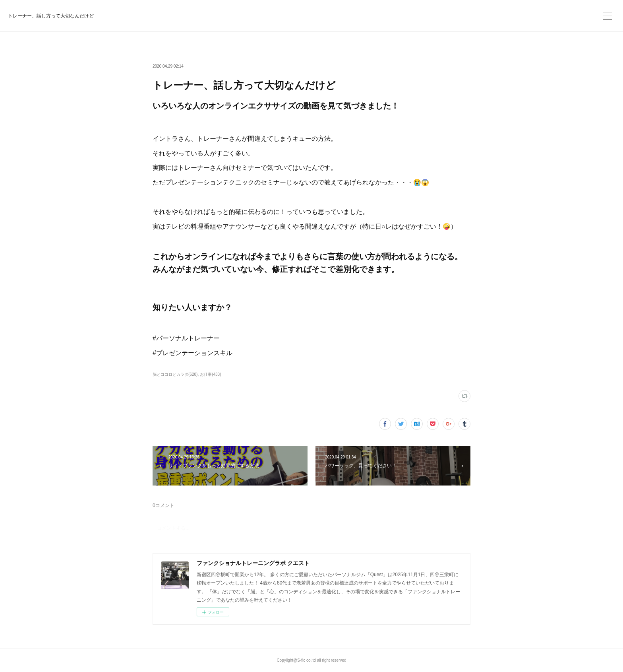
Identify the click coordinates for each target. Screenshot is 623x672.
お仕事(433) (210, 374)
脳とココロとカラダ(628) (175, 374)
